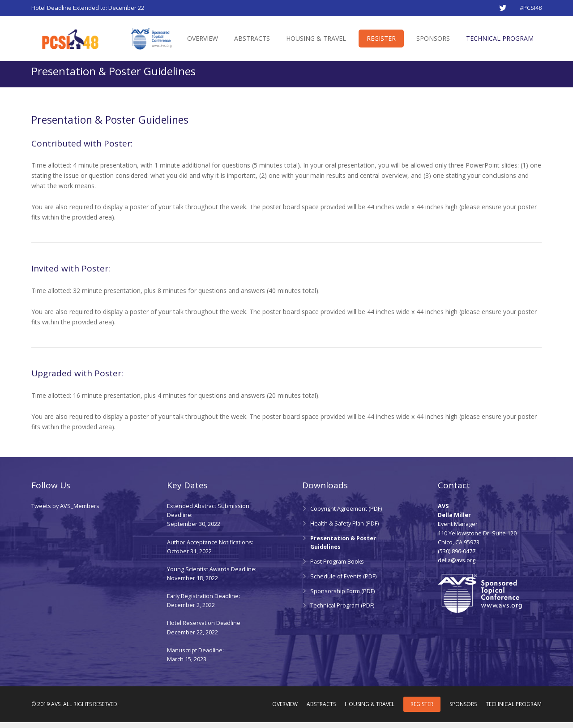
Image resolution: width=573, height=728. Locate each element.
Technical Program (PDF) (342, 612)
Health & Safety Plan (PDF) (344, 529)
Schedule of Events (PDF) (343, 582)
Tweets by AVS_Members (65, 512)
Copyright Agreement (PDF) (346, 515)
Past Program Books (337, 567)
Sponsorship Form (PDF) (342, 597)
